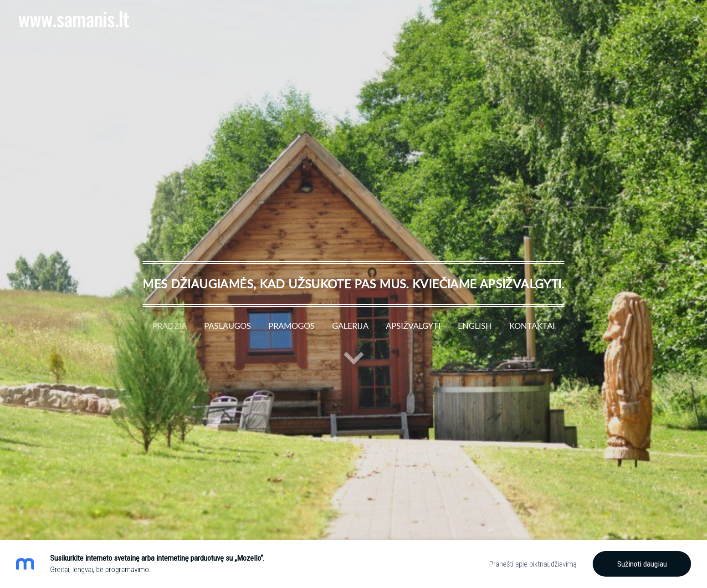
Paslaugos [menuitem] (228, 326)
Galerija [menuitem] (350, 326)
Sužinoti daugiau (642, 564)
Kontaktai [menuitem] (532, 326)
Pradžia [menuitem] (169, 326)
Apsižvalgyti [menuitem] (413, 326)
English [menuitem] (475, 326)
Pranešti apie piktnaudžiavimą (533, 564)
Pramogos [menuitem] (292, 326)
